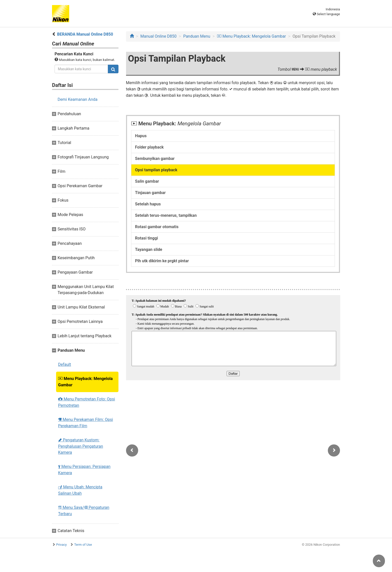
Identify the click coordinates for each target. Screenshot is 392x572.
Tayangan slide (149, 249)
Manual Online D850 (158, 36)
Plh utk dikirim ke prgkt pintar (162, 261)
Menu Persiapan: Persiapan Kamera (84, 470)
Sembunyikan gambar (155, 159)
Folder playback (150, 147)
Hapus (141, 136)
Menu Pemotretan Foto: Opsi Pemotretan (87, 402)
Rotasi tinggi (147, 238)
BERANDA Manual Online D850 (85, 34)
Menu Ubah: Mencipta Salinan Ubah (80, 490)
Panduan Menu (197, 36)
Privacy (61, 545)
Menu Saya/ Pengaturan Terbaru (84, 511)
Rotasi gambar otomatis (157, 227)
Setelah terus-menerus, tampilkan (166, 215)
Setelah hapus (148, 204)
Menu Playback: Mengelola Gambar (85, 382)
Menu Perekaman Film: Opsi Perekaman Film (85, 423)
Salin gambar (147, 181)
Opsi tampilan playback (156, 170)
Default (65, 364)
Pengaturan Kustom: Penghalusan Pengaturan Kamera (81, 446)
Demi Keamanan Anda (78, 99)
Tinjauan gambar (150, 193)
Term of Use (83, 545)
